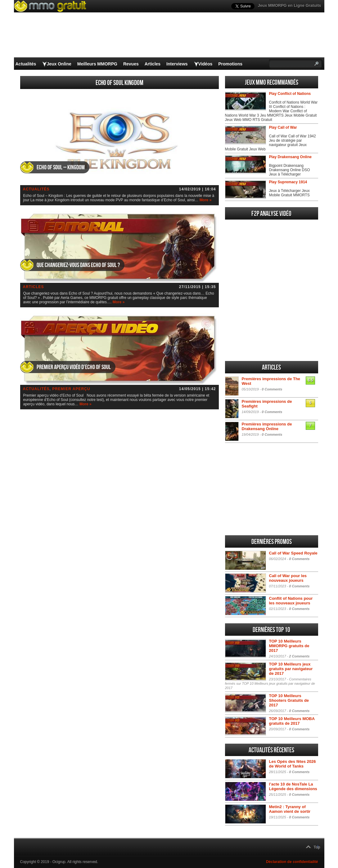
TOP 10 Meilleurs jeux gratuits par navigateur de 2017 (291, 669)
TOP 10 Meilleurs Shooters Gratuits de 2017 (289, 700)
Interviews (177, 64)
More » (206, 200)
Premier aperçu (71, 389)
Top (317, 847)
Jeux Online (59, 64)
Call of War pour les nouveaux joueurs (288, 578)
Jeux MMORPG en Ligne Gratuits (290, 5)
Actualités (26, 64)
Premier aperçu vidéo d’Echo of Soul (74, 367)
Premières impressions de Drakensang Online (267, 426)
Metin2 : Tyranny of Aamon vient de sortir (290, 809)
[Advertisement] (272, 315)
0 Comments (272, 389)
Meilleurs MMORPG (97, 64)
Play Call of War (283, 127)
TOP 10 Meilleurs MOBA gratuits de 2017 (292, 721)
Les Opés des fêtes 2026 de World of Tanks (293, 764)
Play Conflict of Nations (290, 94)
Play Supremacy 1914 (288, 182)
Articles (153, 64)
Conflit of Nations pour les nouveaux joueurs (291, 601)
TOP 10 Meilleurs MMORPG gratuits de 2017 (289, 646)
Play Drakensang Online (290, 157)
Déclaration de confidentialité (292, 862)
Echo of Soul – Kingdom (61, 167)
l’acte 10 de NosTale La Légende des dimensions (293, 786)
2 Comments (299, 656)
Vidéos (205, 64)
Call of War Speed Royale (293, 553)
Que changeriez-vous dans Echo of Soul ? (78, 265)
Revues (131, 64)
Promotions (230, 64)
